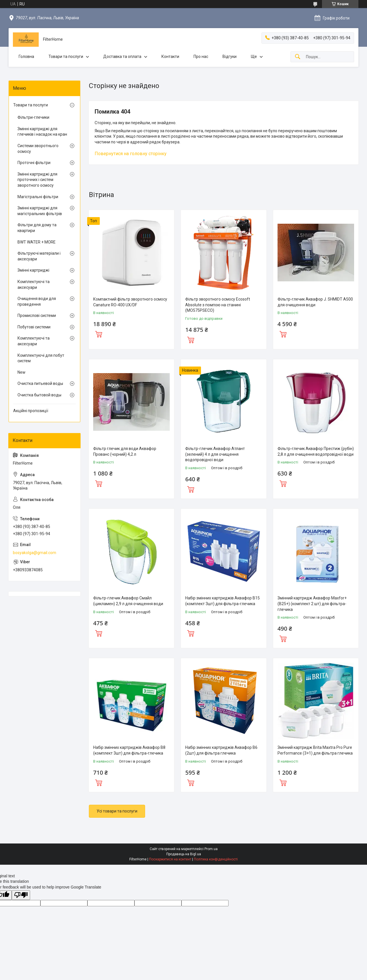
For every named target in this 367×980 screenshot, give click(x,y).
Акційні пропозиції (31, 411)
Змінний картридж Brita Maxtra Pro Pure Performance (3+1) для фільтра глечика (315, 750)
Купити (99, 334)
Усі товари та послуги (117, 811)
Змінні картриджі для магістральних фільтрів (40, 211)
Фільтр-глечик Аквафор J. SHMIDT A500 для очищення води (315, 302)
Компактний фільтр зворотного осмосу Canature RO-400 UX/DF (130, 302)
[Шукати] (298, 57)
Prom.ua (211, 849)
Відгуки (230, 56)
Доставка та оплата (122, 56)
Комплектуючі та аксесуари (34, 285)
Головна (26, 56)
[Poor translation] (21, 895)
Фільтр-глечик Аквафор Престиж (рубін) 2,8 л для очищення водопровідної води (316, 451)
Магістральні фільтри (38, 197)
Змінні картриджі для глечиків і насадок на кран (42, 132)
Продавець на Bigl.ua (184, 854)
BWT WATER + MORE (37, 242)
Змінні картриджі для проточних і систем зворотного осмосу (37, 180)
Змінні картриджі (33, 270)
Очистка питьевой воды (40, 383)
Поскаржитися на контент (170, 859)
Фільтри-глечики (33, 117)
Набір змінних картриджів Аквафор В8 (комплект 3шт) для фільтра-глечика (129, 750)
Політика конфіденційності (216, 859)
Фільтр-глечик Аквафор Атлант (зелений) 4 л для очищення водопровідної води (215, 454)
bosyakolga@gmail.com (35, 553)
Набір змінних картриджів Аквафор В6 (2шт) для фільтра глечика (221, 750)
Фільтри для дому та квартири (37, 228)
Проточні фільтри (34, 163)
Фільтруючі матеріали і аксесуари (39, 256)
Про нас (201, 56)
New (22, 372)
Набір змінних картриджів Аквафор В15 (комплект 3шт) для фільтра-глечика (222, 601)
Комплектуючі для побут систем (41, 358)
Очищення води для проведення (37, 301)
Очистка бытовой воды (39, 395)
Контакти (170, 56)
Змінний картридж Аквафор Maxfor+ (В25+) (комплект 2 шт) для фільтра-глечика (312, 604)
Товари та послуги (66, 56)
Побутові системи (34, 327)
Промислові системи (37, 315)
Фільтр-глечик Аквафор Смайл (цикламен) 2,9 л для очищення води (128, 601)
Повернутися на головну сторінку (131, 154)
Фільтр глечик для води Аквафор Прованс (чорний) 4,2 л (125, 451)
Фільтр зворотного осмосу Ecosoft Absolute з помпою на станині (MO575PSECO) (218, 305)
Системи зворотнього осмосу (38, 149)
